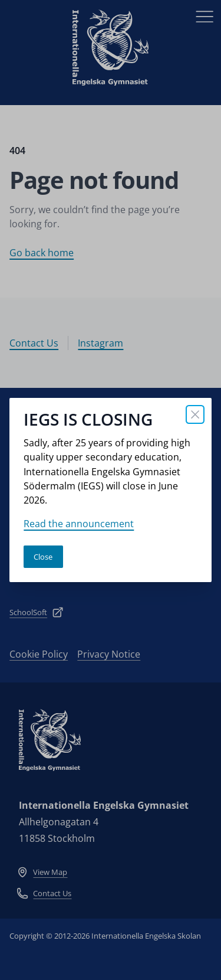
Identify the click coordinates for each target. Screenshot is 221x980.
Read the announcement (79, 524)
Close (43, 557)
